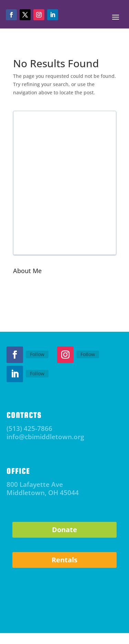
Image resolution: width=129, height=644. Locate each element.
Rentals (64, 560)
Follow (37, 354)
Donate (64, 530)
